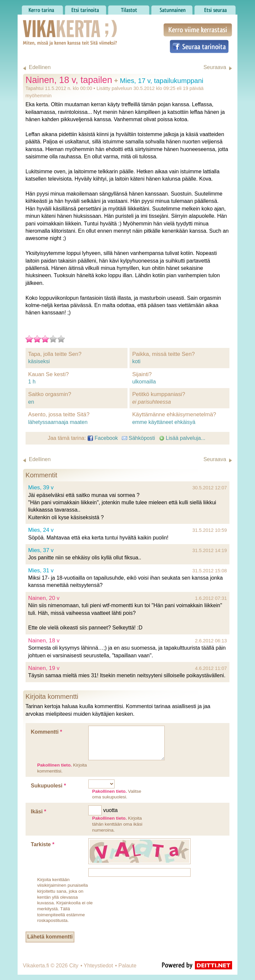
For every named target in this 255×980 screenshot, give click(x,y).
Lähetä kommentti (50, 937)
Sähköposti (138, 438)
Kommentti (46, 732)
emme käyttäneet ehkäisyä (164, 422)
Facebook (103, 438)
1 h (32, 382)
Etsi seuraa (215, 8)
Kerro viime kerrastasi (198, 30)
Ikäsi (39, 812)
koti (136, 361)
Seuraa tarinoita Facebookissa (199, 46)
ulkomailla (144, 382)
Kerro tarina (42, 8)
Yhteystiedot (98, 966)
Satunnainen (172, 8)
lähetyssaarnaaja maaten (58, 422)
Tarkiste (43, 844)
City (74, 966)
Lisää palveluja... (182, 438)
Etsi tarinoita (85, 8)
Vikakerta (53, 26)
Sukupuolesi (48, 786)
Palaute (127, 966)
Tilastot (129, 8)
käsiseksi (39, 361)
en (31, 402)
